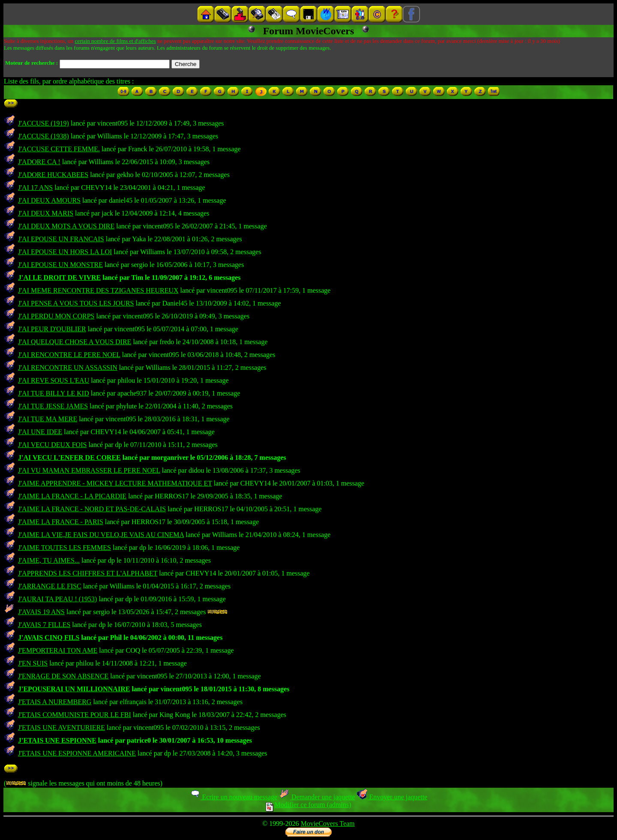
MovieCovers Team (328, 823)
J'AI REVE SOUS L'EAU (54, 380)
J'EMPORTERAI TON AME (58, 650)
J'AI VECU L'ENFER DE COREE (69, 457)
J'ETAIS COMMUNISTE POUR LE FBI (75, 715)
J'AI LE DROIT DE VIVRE (59, 277)
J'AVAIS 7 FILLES (44, 625)
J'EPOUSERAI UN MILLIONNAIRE (74, 689)
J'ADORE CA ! (39, 162)
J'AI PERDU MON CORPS (56, 316)
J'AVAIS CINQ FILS (49, 637)
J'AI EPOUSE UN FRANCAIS (61, 239)
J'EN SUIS (33, 663)
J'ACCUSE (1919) (43, 123)
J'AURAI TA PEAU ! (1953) (57, 599)
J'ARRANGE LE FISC (50, 586)
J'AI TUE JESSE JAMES (53, 406)
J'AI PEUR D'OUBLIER (52, 329)
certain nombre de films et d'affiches (115, 41)
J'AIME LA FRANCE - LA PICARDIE (72, 496)
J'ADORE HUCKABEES (53, 175)
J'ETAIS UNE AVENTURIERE (61, 727)
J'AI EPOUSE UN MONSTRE (60, 265)
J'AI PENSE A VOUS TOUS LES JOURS (76, 303)
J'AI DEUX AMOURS (49, 200)
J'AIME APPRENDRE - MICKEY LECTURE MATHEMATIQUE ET (115, 483)
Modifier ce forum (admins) (308, 805)
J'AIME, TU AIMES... (49, 560)
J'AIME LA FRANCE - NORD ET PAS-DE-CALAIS (92, 509)
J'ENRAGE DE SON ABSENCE (63, 676)
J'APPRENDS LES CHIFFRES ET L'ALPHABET (88, 573)
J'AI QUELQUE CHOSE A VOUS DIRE (75, 342)
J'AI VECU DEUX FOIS (52, 445)
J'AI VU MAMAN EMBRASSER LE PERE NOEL (89, 470)
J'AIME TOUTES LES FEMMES (64, 547)
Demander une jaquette (317, 797)
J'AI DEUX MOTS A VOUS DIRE (66, 226)
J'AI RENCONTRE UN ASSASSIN (68, 367)
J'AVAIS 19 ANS (41, 612)
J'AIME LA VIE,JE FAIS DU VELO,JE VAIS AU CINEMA (101, 535)
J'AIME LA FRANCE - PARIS (61, 522)
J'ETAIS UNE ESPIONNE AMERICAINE (77, 753)
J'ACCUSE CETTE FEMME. (59, 149)
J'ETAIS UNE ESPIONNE (57, 740)
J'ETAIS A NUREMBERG (55, 702)
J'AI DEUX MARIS (46, 213)
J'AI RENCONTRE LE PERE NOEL (69, 355)
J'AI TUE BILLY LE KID (54, 393)
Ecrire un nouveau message (234, 797)
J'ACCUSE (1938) (43, 136)
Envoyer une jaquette (392, 797)
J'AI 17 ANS (35, 187)
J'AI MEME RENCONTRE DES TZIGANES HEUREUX (98, 290)
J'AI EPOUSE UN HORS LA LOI (65, 252)
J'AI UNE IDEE (40, 432)
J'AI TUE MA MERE (48, 419)
